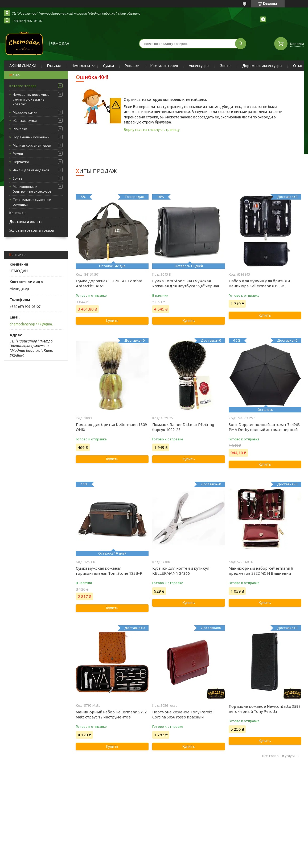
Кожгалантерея (164, 66)
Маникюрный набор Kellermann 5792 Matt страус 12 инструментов (111, 714)
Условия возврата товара (32, 230)
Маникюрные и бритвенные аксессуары (33, 189)
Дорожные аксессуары (262, 66)
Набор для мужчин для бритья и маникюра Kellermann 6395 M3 (259, 283)
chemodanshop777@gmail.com (33, 324)
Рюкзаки (132, 66)
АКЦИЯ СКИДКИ (23, 66)
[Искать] (241, 44)
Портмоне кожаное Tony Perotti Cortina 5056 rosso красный (183, 714)
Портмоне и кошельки (31, 137)
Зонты (226, 66)
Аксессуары (199, 66)
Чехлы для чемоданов (31, 170)
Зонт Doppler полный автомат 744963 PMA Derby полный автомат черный (264, 427)
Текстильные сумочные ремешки (32, 202)
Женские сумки (25, 121)
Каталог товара (23, 86)
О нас (298, 66)
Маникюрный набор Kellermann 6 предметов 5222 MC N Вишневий (261, 571)
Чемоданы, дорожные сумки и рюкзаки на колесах (31, 99)
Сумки (108, 66)
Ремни (18, 154)
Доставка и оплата (26, 222)
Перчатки (21, 162)
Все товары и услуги (278, 756)
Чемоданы (81, 66)
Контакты (18, 213)
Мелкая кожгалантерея (32, 145)
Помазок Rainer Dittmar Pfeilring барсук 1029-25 (183, 427)
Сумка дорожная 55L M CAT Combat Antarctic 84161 (109, 283)
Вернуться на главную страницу (152, 130)
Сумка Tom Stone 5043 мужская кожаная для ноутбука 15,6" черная (186, 283)
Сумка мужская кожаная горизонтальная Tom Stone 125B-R (109, 571)
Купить (112, 321)
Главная (54, 66)
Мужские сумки (25, 112)
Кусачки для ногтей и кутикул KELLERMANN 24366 (181, 571)
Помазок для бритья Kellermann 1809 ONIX (111, 427)
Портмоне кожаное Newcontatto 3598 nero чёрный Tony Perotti (265, 709)
